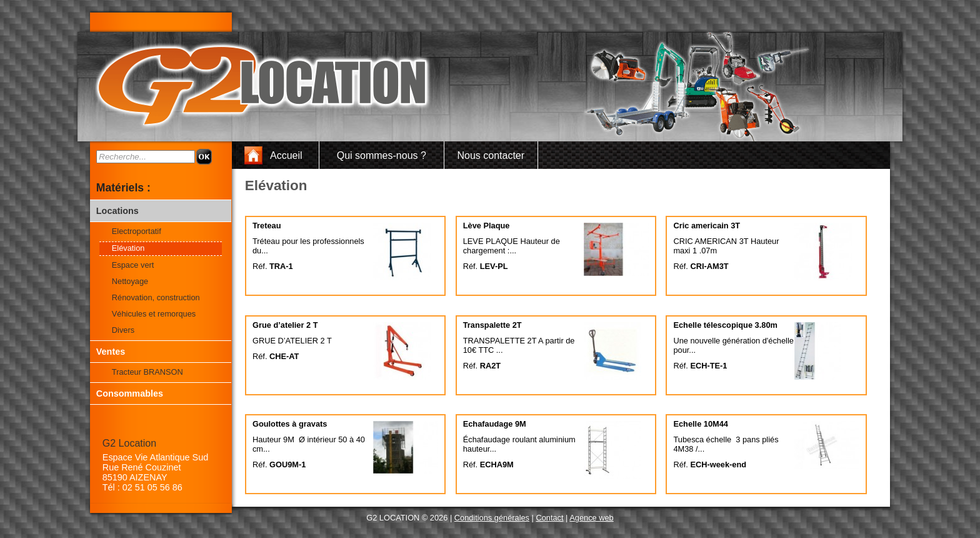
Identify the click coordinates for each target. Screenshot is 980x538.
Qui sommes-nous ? (382, 155)
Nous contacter (491, 155)
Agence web (591, 518)
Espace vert (133, 265)
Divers (123, 330)
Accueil (286, 155)
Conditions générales (492, 518)
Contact (549, 518)
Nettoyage (130, 281)
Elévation (128, 248)
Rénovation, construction (156, 297)
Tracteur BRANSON (147, 372)
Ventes (111, 352)
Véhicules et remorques (154, 314)
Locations (117, 211)
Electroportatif (137, 231)
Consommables (130, 393)
